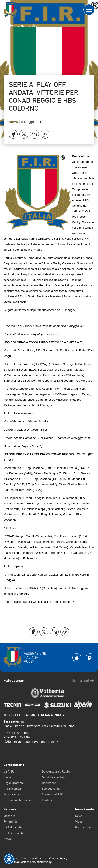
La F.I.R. (9, 771)
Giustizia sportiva (53, 777)
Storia (7, 777)
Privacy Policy (58, 858)
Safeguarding (51, 789)
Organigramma (14, 783)
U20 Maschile (13, 827)
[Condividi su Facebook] (13, 134)
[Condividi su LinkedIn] (34, 134)
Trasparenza (12, 794)
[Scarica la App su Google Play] (90, 658)
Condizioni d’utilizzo (34, 858)
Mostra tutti (83, 681)
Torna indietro (23, 26)
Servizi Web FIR (52, 794)
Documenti (49, 783)
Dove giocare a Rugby (56, 771)
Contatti (47, 800)
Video (79, 822)
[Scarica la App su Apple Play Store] (77, 658)
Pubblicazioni (84, 827)
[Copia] (45, 134)
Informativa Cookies (17, 862)
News (14, 122)
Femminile (10, 822)
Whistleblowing (41, 862)
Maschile (9, 816)
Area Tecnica (12, 789)
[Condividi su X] (24, 134)
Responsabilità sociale (18, 800)
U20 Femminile (14, 833)
